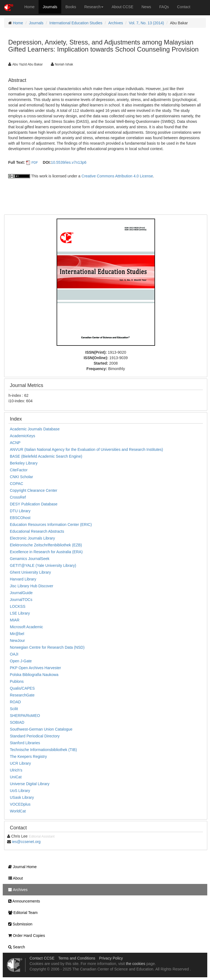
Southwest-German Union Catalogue (41, 729)
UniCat (16, 777)
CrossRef (18, 497)
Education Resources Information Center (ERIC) (51, 525)
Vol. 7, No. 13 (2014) (146, 23)
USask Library (22, 797)
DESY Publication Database (34, 504)
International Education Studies (76, 23)
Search (15, 947)
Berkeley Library (24, 463)
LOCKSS (18, 606)
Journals (50, 7)
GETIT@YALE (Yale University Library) (43, 565)
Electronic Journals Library (32, 538)
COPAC (17, 484)
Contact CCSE (42, 958)
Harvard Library (23, 579)
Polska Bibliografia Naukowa (34, 675)
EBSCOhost (20, 518)
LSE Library (20, 613)
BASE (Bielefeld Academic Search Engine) (46, 456)
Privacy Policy (111, 958)
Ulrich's (16, 770)
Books (71, 7)
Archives (116, 23)
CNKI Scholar (21, 477)
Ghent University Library (30, 572)
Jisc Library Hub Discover (32, 586)
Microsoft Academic (26, 627)
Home (29, 7)
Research (94, 7)
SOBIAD (17, 722)
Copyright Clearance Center (34, 490)
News (146, 7)
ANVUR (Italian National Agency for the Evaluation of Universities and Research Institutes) (86, 449)
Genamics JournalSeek (30, 559)
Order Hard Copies (25, 936)
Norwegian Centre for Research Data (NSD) (47, 647)
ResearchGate (22, 695)
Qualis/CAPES (22, 688)
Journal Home (21, 867)
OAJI (14, 654)
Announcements (23, 901)
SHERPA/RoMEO (25, 716)
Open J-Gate (21, 661)
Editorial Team (21, 913)
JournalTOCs (21, 600)
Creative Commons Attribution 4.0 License (117, 176)
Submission (19, 924)
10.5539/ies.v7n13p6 (69, 162)
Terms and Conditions (77, 958)
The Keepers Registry (28, 756)
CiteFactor (19, 470)
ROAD (15, 702)
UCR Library (20, 763)
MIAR (15, 620)
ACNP (15, 443)
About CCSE (122, 7)
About (14, 878)
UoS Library (20, 791)
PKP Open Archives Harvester (35, 668)
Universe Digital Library (30, 784)
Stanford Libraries (25, 743)
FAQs (164, 7)
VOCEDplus (20, 804)
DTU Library (20, 511)
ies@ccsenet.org (26, 842)
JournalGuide (21, 593)
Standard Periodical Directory (35, 736)
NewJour (17, 641)
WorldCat (18, 811)
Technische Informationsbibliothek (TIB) (43, 750)
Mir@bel (17, 634)
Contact (184, 7)
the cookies (135, 964)
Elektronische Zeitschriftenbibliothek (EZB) (46, 545)
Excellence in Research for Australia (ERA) (46, 552)
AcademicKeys (23, 436)
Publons (17, 681)
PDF (35, 163)
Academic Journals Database (35, 429)
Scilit (14, 709)
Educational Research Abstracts (37, 531)
